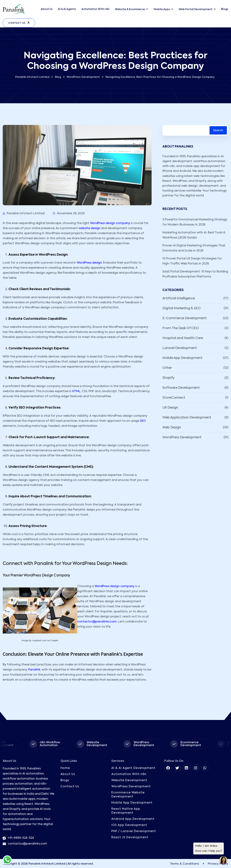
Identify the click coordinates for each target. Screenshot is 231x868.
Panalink (34, 670)
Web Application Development (187, 418)
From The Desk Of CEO (181, 328)
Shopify (168, 378)
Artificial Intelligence (179, 298)
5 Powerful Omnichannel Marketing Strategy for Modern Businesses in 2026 (195, 222)
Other (167, 368)
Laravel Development (180, 348)
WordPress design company (110, 223)
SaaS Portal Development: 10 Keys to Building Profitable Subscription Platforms (195, 274)
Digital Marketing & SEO (182, 308)
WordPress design (89, 263)
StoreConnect (174, 398)
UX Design (170, 408)
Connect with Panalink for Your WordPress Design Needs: (65, 564)
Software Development (181, 388)
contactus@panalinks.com (97, 622)
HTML (76, 391)
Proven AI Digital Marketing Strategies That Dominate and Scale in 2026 (194, 248)
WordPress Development (182, 437)
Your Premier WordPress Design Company (36, 575)
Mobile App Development (182, 358)
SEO (143, 421)
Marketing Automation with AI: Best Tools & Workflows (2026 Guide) (194, 235)
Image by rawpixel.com (34, 641)
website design (90, 228)
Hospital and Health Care (183, 338)
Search (218, 131)
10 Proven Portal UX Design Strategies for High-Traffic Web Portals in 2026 (192, 261)
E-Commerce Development (185, 318)
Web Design (172, 428)
